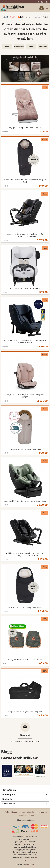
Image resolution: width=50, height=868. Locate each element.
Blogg (32, 815)
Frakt (7, 812)
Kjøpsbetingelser (18, 812)
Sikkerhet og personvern (37, 812)
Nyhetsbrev (23, 815)
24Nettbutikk (30, 864)
